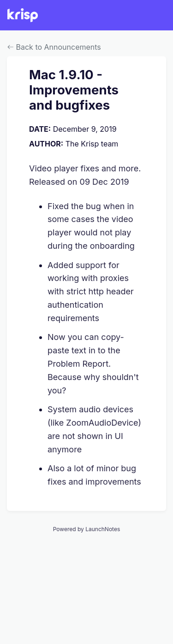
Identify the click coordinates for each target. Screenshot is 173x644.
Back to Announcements (54, 47)
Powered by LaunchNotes (86, 529)
